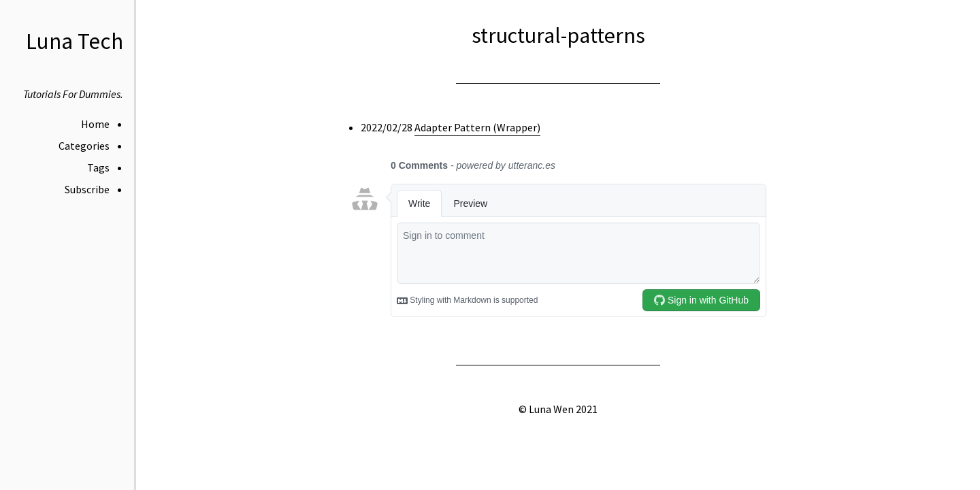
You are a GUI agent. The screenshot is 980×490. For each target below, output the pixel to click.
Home (95, 124)
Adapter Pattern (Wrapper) (477, 127)
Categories (84, 146)
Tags (98, 167)
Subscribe (87, 189)
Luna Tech (75, 41)
